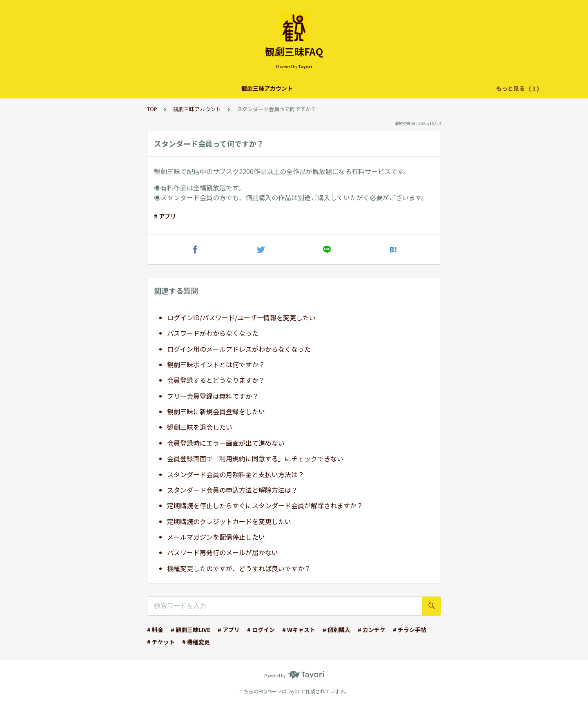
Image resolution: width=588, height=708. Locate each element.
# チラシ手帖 (410, 630)
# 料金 (155, 630)
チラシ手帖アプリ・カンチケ (329, 88)
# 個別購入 (336, 630)
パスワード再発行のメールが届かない (223, 552)
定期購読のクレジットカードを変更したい (229, 521)
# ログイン (261, 630)
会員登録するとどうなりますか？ (216, 380)
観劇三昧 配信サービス (251, 88)
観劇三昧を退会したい (200, 427)
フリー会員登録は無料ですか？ (213, 396)
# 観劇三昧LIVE (190, 630)
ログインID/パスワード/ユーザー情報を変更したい (241, 317)
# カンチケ (372, 630)
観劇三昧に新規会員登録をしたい (216, 411)
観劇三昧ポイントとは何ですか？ (216, 364)
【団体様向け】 (398, 88)
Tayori (294, 691)
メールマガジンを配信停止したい (216, 537)
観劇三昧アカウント (185, 88)
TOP (152, 109)
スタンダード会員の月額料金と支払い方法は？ (236, 474)
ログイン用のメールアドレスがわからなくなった (239, 349)
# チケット (161, 642)
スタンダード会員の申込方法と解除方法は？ (232, 490)
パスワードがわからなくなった (213, 333)
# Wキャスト (299, 630)
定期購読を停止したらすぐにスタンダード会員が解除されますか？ (265, 505)
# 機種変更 (196, 642)
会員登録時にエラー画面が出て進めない (226, 443)
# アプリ (165, 216)
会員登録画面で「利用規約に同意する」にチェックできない (255, 458)
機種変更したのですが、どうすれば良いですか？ (239, 568)
